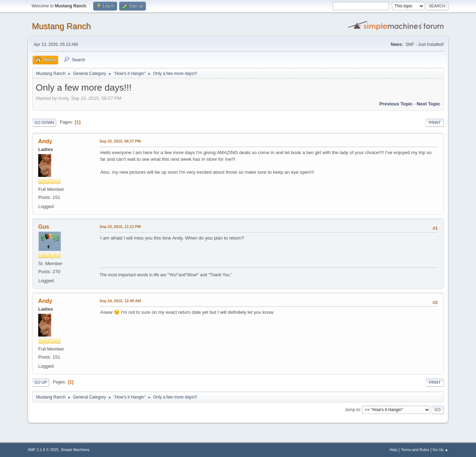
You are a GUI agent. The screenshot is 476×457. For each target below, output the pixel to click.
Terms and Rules (415, 450)
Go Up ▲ (440, 450)
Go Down (44, 123)
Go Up (41, 382)
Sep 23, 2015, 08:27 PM (120, 141)
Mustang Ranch (61, 26)
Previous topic (396, 104)
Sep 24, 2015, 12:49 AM (120, 301)
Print (435, 123)
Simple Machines (75, 450)
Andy (45, 141)
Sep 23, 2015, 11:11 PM (120, 227)
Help (394, 450)
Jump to (352, 410)
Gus (44, 227)
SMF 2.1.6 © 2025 (43, 450)
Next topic (429, 104)
